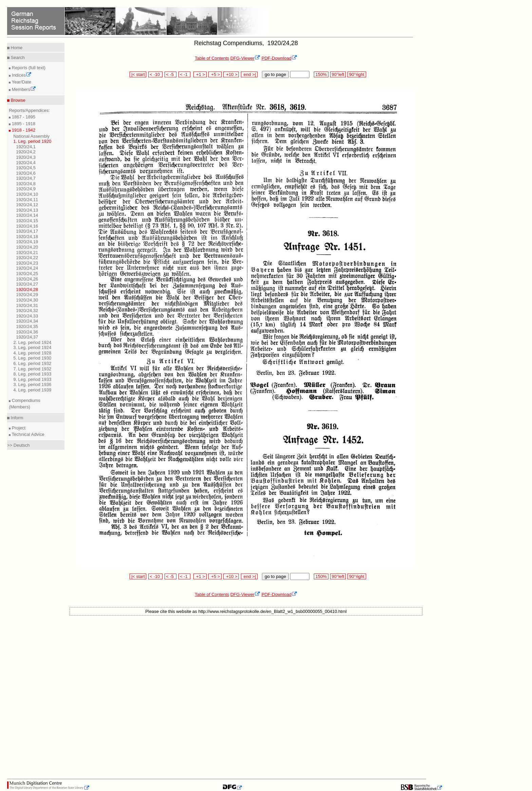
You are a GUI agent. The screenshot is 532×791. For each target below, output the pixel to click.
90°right (357, 74)
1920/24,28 (27, 290)
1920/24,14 (27, 215)
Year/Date (21, 82)
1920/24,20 (27, 247)
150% (321, 74)
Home (16, 48)
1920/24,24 (27, 268)
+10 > (231, 74)
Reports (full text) (28, 68)
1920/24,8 (26, 184)
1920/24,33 (27, 316)
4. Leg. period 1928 (32, 353)
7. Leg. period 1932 (32, 369)
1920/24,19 (27, 242)
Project (18, 428)
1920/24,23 (27, 263)
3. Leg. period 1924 (32, 348)
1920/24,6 (26, 173)
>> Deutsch (18, 445)
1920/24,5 (26, 168)
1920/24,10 (27, 194)
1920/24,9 (26, 189)
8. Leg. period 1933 (32, 374)
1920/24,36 (27, 332)
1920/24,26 (27, 279)
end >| (249, 74)
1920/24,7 (26, 178)
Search (17, 57)
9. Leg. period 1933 (32, 379)
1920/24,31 (27, 305)
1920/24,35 (27, 326)
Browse (17, 100)
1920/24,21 (27, 253)
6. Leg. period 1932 (32, 363)
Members (23, 89)
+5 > (215, 74)
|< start (138, 74)
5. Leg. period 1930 (32, 358)
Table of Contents (212, 58)
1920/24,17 (27, 231)
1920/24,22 (27, 258)
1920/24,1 (26, 147)
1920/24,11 (27, 200)
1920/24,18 (27, 237)
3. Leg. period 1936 (32, 384)
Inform (16, 418)
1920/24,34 (27, 321)
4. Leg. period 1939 (32, 390)
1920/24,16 (27, 226)
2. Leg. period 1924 (32, 342)
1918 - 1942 (23, 130)
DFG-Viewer (245, 58)
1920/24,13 (27, 210)
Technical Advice (27, 434)
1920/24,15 (27, 221)
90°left (338, 74)
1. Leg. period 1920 (32, 141)
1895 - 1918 (23, 124)
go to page (275, 74)
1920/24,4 (26, 163)
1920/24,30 (27, 300)
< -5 (171, 74)
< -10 (156, 74)
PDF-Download (279, 58)
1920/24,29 (27, 295)
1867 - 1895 (23, 117)
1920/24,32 (27, 311)
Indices (21, 75)
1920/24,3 (26, 157)
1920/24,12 (27, 205)
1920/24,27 (27, 284)
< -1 (185, 74)
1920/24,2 (26, 152)
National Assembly (31, 136)
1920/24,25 (27, 274)
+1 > (200, 74)
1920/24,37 (27, 337)
